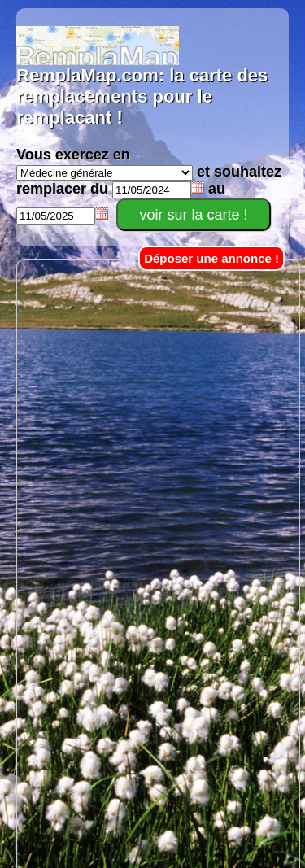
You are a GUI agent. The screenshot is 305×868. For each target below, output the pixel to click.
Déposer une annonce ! (211, 258)
